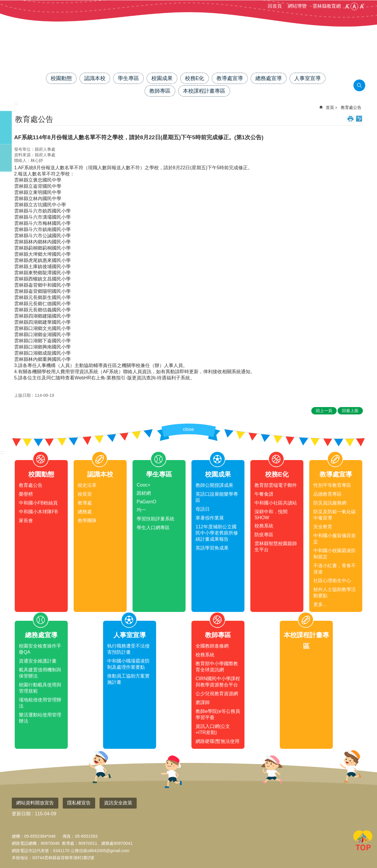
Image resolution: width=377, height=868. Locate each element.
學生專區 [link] (128, 78)
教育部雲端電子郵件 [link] (276, 485)
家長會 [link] (26, 521)
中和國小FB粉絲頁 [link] (38, 503)
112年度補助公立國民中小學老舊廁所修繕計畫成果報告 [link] (217, 533)
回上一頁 (324, 411)
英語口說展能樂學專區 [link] (217, 497)
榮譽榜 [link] (26, 494)
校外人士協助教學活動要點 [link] (335, 593)
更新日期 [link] (21, 814)
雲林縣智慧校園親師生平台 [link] (276, 547)
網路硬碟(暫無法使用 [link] (218, 741)
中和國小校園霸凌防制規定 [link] (335, 554)
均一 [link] (141, 510)
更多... (320, 604)
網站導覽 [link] (297, 6)
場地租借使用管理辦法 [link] (40, 703)
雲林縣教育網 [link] (327, 6)
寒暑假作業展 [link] (210, 518)
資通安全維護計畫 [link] (38, 661)
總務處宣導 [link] (269, 78)
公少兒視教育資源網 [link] (217, 694)
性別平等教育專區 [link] (332, 485)
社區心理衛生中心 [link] (332, 581)
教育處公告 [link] (351, 107)
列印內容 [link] (350, 119)
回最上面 (363, 842)
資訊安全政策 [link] (118, 803)
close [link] (188, 429)
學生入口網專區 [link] (153, 528)
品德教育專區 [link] (328, 494)
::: (2, 452)
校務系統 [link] (264, 526)
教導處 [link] (85, 503)
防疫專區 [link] (264, 535)
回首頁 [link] (275, 6)
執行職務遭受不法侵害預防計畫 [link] (128, 649)
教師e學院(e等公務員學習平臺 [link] (218, 714)
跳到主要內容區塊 (3, 3)
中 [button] (354, 6)
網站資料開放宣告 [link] (35, 803)
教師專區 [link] (160, 91)
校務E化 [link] (195, 78)
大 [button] (362, 6)
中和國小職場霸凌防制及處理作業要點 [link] (128, 664)
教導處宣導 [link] (230, 78)
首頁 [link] (330, 107)
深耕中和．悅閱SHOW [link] (271, 515)
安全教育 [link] (323, 527)
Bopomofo (359, 119)
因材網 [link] (144, 493)
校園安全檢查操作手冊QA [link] (40, 649)
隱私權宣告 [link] (79, 803)
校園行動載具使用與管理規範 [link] (40, 688)
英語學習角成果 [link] (212, 548)
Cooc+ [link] (144, 485)
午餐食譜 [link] (264, 494)
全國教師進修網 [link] (212, 646)
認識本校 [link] (95, 78)
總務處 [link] (85, 512)
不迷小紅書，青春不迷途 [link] (335, 569)
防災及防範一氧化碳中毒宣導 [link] (335, 515)
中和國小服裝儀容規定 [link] (335, 539)
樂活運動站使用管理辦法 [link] (40, 718)
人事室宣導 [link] (307, 78)
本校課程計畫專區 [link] (204, 91)
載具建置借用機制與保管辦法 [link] (40, 673)
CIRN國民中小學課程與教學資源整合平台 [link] (218, 682)
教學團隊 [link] (87, 521)
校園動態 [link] (61, 78)
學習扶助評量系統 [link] (156, 519)
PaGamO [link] (147, 502)
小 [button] (347, 6)
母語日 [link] (203, 509)
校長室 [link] (85, 494)
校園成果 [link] (162, 78)
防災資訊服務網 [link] (330, 503)
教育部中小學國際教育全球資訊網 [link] (217, 667)
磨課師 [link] (203, 702)
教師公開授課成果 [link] (214, 485)
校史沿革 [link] (87, 485)
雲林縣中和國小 (188, 52)
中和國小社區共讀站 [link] (276, 503)
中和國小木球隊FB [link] (38, 512)
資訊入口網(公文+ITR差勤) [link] (213, 729)
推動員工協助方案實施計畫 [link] (128, 679)
